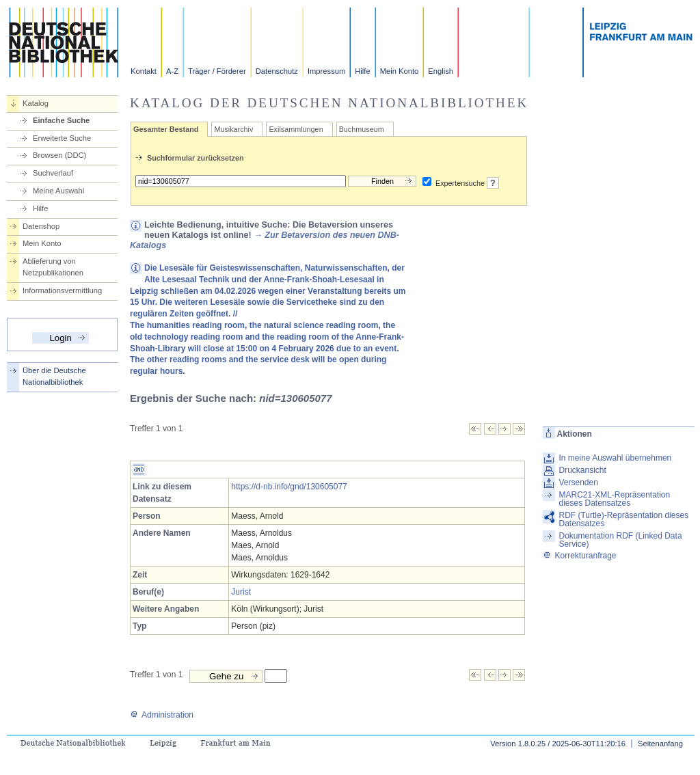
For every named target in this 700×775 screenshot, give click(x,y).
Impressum (326, 71)
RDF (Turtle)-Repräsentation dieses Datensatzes (623, 519)
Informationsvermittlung (62, 290)
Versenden (578, 482)
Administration (162, 715)
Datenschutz (277, 71)
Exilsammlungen (296, 129)
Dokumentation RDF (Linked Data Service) (620, 540)
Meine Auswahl (58, 191)
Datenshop (41, 226)
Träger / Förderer (217, 71)
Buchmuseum (362, 129)
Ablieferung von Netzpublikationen (53, 267)
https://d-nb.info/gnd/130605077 (289, 487)
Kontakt (144, 71)
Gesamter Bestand (166, 129)
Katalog (36, 103)
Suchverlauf (53, 173)
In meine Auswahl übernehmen (615, 458)
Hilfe (362, 71)
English (441, 71)
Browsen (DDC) (59, 155)
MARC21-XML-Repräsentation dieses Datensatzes (614, 499)
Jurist (241, 592)
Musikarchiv (233, 129)
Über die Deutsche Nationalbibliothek (54, 376)
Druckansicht (582, 470)
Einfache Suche (61, 120)
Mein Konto (400, 71)
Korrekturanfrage (579, 556)
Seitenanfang (660, 744)
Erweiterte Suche (62, 138)
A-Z (172, 71)
